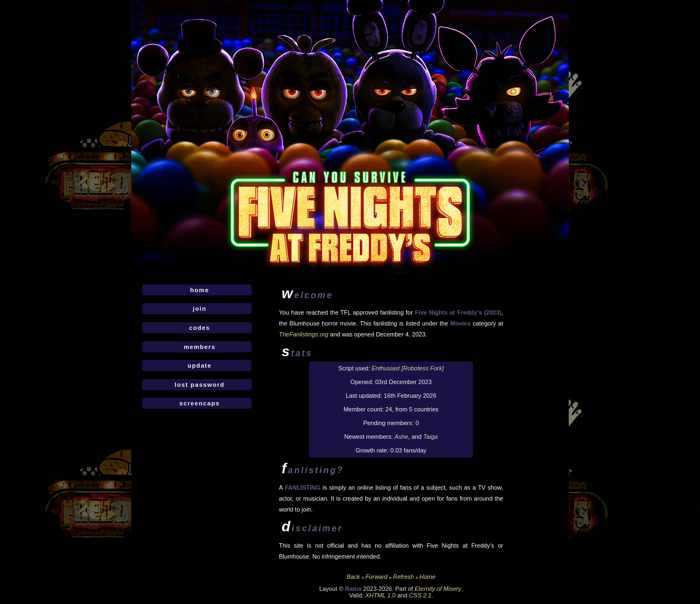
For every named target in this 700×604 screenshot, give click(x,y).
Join (200, 309)
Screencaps (200, 403)
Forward (376, 577)
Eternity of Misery (438, 589)
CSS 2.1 (420, 595)
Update (200, 365)
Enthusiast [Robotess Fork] (408, 368)
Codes (200, 328)
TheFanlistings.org (304, 334)
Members (200, 347)
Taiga (431, 437)
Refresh (403, 577)
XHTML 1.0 (380, 595)
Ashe (401, 437)
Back (353, 577)
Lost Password (199, 385)
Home (200, 290)
